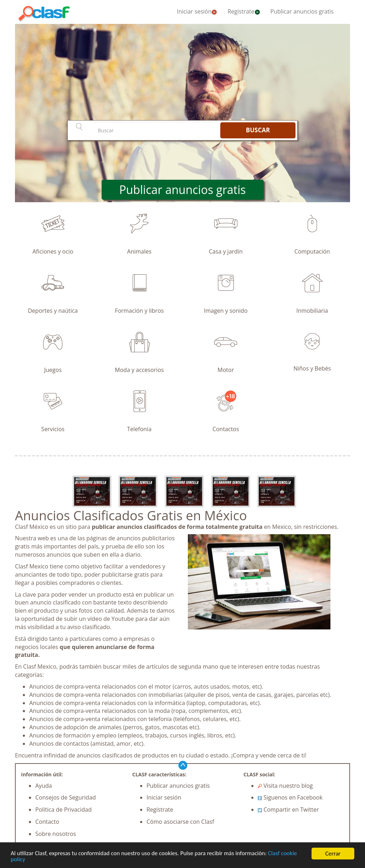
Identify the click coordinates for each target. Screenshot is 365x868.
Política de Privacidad (63, 810)
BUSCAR (258, 130)
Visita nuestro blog (285, 786)
